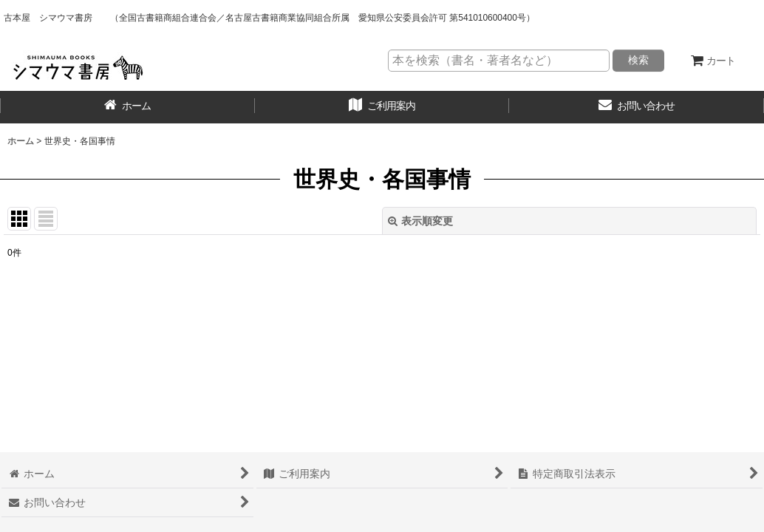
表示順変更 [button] (420, 221)
